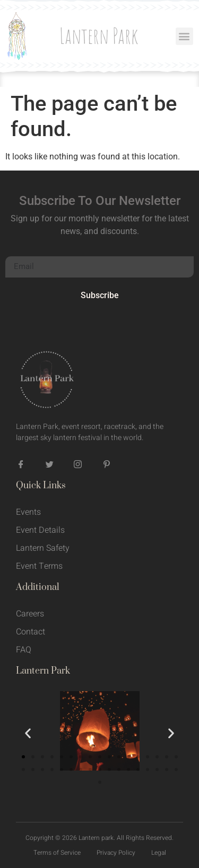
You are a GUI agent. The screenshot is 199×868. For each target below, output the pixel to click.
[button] (184, 36)
